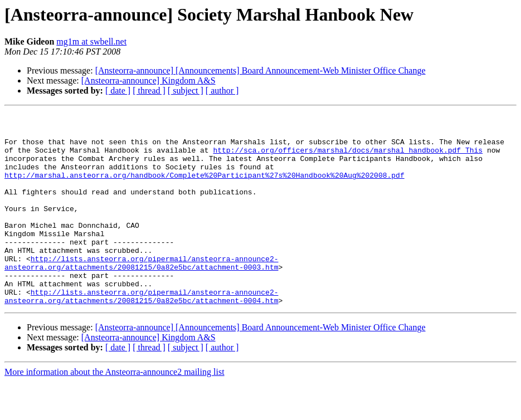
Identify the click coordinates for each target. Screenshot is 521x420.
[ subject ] (186, 91)
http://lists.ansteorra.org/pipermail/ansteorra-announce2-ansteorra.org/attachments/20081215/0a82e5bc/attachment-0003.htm (141, 294)
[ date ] (118, 91)
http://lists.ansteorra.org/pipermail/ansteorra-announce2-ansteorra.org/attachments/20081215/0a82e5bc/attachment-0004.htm (141, 334)
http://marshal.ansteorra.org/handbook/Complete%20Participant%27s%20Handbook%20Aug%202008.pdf (204, 188)
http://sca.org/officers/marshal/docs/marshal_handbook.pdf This (348, 158)
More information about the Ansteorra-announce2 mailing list (115, 410)
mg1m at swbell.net (91, 41)
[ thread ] (149, 91)
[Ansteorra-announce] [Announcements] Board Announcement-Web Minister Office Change (260, 70)
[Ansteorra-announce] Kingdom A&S (148, 80)
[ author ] (222, 91)
